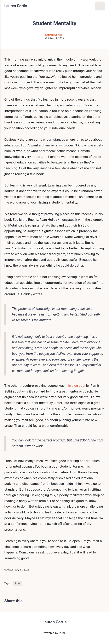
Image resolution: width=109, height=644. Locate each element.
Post (18, 584)
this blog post (76, 386)
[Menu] (100, 6)
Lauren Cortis (16, 6)
